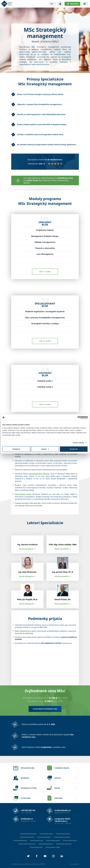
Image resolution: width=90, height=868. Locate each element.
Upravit (45, 449)
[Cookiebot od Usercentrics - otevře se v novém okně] (79, 417)
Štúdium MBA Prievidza (64, 844)
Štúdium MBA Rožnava (46, 844)
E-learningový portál (23, 494)
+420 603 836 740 (28, 810)
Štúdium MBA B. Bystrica (62, 837)
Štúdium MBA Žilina (37, 841)
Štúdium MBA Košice (46, 834)
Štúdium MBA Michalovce (27, 844)
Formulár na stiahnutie (24, 633)
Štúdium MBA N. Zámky (53, 847)
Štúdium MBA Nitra (36, 847)
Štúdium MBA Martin (20, 841)
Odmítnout (16, 449)
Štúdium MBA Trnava (70, 841)
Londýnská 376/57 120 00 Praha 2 (62, 820)
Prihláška (72, 4)
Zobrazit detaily (78, 443)
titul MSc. (37, 503)
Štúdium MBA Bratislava (28, 834)
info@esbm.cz (27, 819)
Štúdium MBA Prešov (44, 837)
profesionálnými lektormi (39, 474)
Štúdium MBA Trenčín (27, 837)
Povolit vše (74, 449)
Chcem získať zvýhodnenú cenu (45, 709)
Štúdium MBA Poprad (53, 841)
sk (52, 4)
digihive (77, 864)
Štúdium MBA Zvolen (63, 834)
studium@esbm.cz (63, 810)
